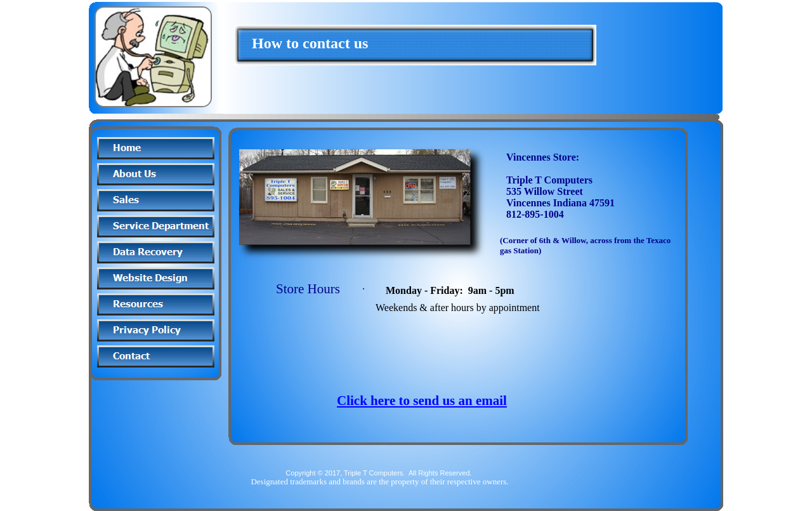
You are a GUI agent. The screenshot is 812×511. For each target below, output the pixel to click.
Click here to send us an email (422, 401)
